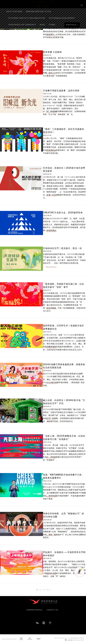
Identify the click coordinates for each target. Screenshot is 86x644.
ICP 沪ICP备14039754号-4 (76, 638)
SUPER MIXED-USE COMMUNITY (22, 31)
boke (50, 623)
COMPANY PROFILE (34, 610)
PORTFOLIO (71, 32)
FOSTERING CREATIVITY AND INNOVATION (27, 25)
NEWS (42, 31)
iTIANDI (52, 31)
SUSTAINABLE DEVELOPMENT (62, 25)
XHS (44, 623)
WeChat (37, 624)
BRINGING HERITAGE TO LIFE (39, 18)
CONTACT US (52, 610)
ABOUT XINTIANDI (14, 18)
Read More (51, 73)
